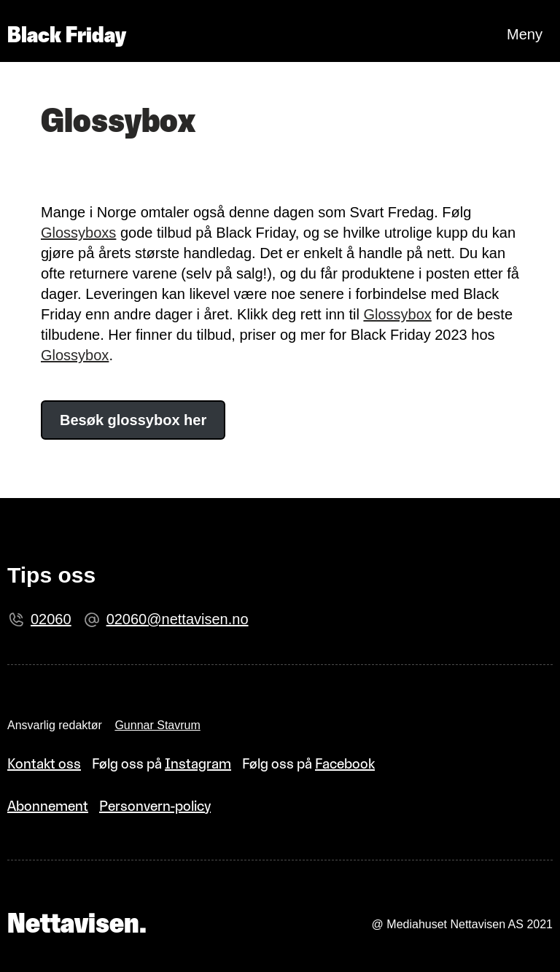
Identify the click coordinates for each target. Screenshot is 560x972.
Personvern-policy (155, 806)
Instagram (198, 763)
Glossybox (397, 314)
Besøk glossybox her (133, 420)
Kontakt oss (44, 763)
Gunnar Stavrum (157, 725)
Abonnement (48, 806)
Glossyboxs (78, 233)
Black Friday (67, 35)
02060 (51, 619)
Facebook (345, 763)
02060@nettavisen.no (178, 619)
